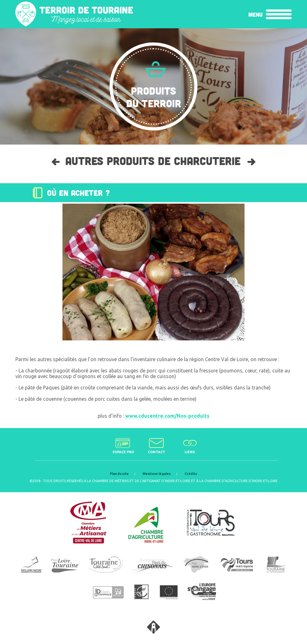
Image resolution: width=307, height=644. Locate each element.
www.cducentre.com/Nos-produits (167, 416)
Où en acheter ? (78, 193)
